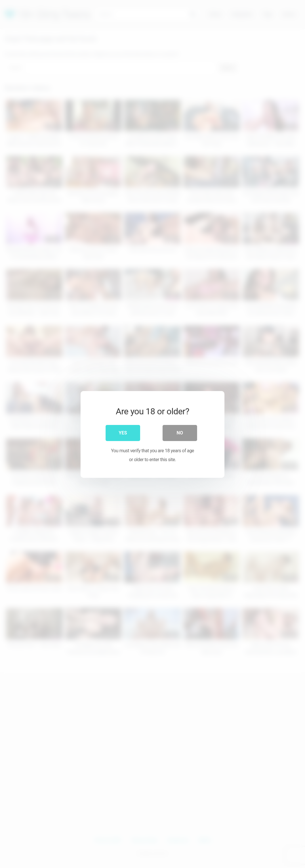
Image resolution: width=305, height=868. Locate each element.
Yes (123, 433)
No (180, 433)
